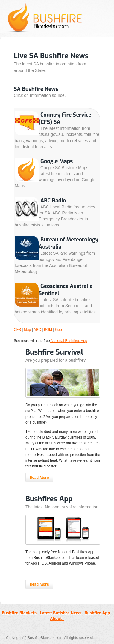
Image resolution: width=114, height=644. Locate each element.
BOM (49, 330)
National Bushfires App (69, 341)
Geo (58, 330)
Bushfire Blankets (20, 613)
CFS (18, 330)
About (57, 619)
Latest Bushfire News (62, 613)
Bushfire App (98, 613)
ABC (37, 330)
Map (28, 330)
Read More (39, 477)
